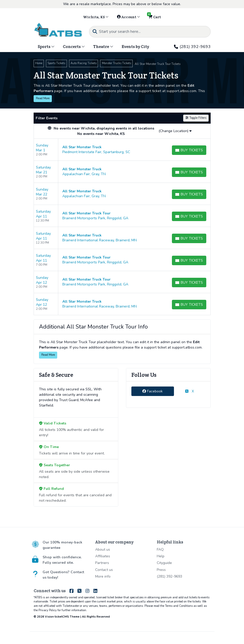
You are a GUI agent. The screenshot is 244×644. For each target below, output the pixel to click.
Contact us (104, 570)
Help (161, 556)
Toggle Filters (196, 118)
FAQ (160, 549)
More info (103, 576)
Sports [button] (46, 47)
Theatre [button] (103, 47)
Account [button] (129, 17)
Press (161, 570)
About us (103, 549)
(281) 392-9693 (192, 47)
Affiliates (103, 556)
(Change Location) (175, 131)
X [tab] (189, 391)
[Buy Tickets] (189, 150)
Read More (43, 98)
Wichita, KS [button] (96, 17)
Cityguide (164, 563)
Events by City (135, 47)
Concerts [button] (74, 47)
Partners (102, 563)
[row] (122, 150)
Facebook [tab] (153, 391)
